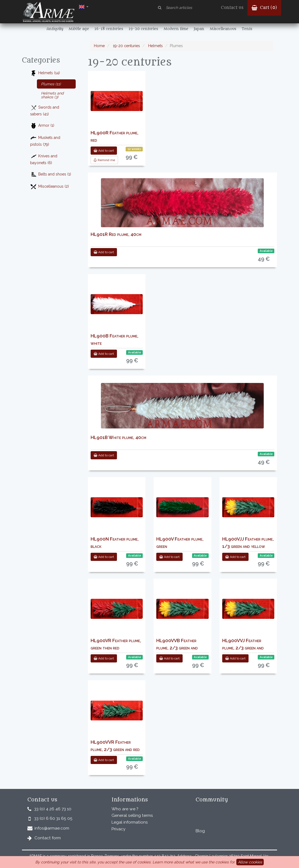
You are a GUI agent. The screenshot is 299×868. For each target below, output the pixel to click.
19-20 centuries (126, 46)
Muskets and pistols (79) (45, 141)
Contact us (232, 8)
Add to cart (104, 151)
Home (99, 46)
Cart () (264, 8)
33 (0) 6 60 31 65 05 (53, 818)
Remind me (104, 160)
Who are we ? (125, 809)
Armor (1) (42, 126)
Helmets (155, 46)
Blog (200, 831)
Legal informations (130, 822)
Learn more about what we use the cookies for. (194, 862)
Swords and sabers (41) (45, 110)
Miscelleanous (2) (50, 187)
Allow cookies (250, 862)
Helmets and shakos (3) (52, 95)
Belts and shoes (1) (51, 175)
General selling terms (132, 815)
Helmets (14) (45, 73)
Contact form (48, 838)
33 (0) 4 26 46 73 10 (53, 809)
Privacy (118, 829)
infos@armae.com (52, 828)
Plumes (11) (51, 84)
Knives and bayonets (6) (44, 159)
